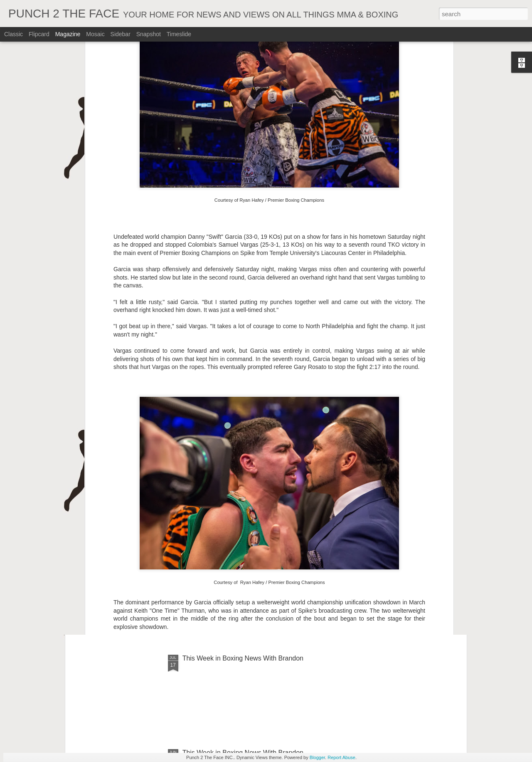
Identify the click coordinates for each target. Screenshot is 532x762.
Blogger (317, 757)
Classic (14, 34)
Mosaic (95, 34)
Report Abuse (341, 757)
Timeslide (179, 34)
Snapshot (149, 34)
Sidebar (121, 34)
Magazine (68, 34)
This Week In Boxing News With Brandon (243, 469)
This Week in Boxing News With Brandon (243, 658)
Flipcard (39, 34)
